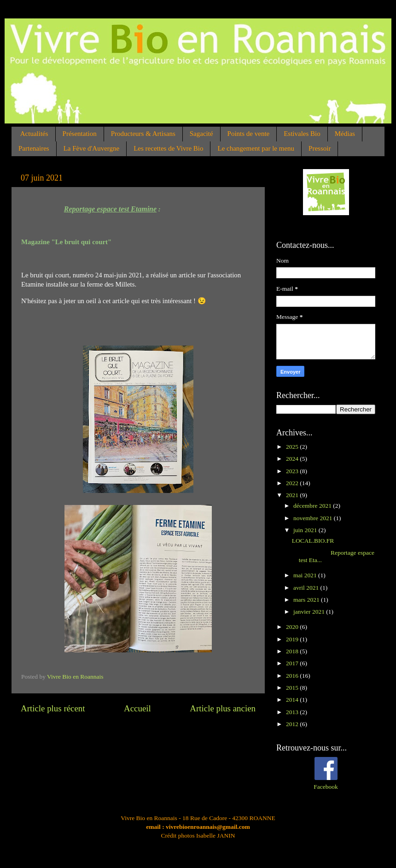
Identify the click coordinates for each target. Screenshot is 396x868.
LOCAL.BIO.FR (313, 541)
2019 (293, 639)
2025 (293, 447)
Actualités (34, 134)
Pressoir (320, 148)
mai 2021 (306, 575)
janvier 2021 (310, 612)
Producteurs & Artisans (143, 134)
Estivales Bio (302, 134)
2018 (293, 651)
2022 (293, 483)
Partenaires (34, 148)
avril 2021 (307, 588)
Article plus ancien (223, 708)
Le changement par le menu (256, 148)
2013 (293, 712)
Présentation (80, 134)
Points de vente (249, 134)
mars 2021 (307, 600)
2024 (293, 459)
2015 (293, 688)
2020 (293, 627)
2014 (293, 700)
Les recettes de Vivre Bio (168, 148)
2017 (293, 663)
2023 (293, 471)
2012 (293, 724)
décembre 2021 (313, 506)
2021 (293, 495)
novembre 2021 (314, 518)
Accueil (137, 708)
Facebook (326, 787)
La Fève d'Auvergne (92, 148)
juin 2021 (306, 530)
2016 (293, 676)
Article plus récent (53, 708)
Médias (345, 134)
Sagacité (201, 134)
